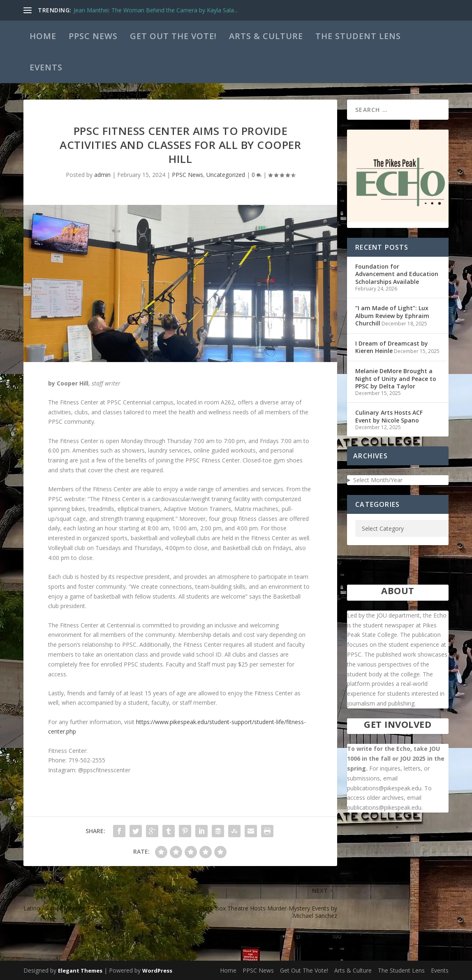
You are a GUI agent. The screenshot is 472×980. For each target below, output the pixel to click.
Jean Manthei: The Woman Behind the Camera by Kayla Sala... (156, 10)
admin (102, 175)
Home (43, 36)
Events (46, 67)
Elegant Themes (80, 971)
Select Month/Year (378, 480)
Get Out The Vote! (173, 36)
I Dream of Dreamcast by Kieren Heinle (392, 347)
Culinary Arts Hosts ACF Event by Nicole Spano (389, 416)
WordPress (157, 971)
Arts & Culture (266, 36)
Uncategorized (226, 175)
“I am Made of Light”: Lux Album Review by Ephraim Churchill (392, 315)
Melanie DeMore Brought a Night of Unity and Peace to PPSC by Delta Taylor (396, 378)
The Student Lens (358, 36)
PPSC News (93, 36)
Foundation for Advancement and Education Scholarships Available (397, 274)
